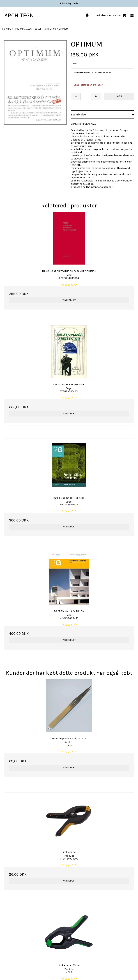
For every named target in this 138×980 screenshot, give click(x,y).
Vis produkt (69, 300)
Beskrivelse (78, 114)
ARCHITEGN (19, 15)
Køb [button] (119, 96)
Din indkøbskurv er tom (110, 15)
